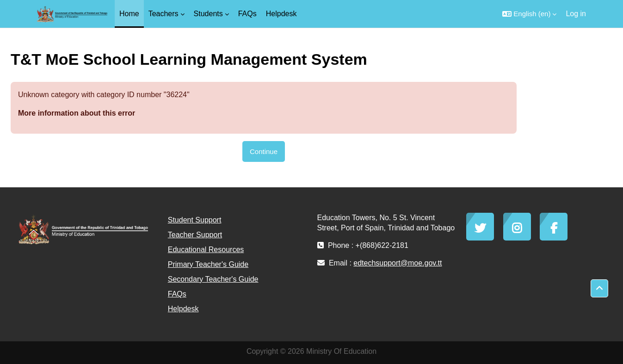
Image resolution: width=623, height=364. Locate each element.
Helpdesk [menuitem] (281, 14)
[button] (529, 14)
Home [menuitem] (129, 14)
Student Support (195, 220)
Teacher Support (195, 235)
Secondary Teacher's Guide (213, 279)
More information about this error (77, 113)
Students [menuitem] (208, 14)
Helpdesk (183, 309)
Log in (576, 14)
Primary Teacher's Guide (208, 264)
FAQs (177, 294)
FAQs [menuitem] (247, 14)
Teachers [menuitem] (163, 14)
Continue (264, 151)
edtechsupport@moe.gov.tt (398, 263)
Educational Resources (206, 250)
